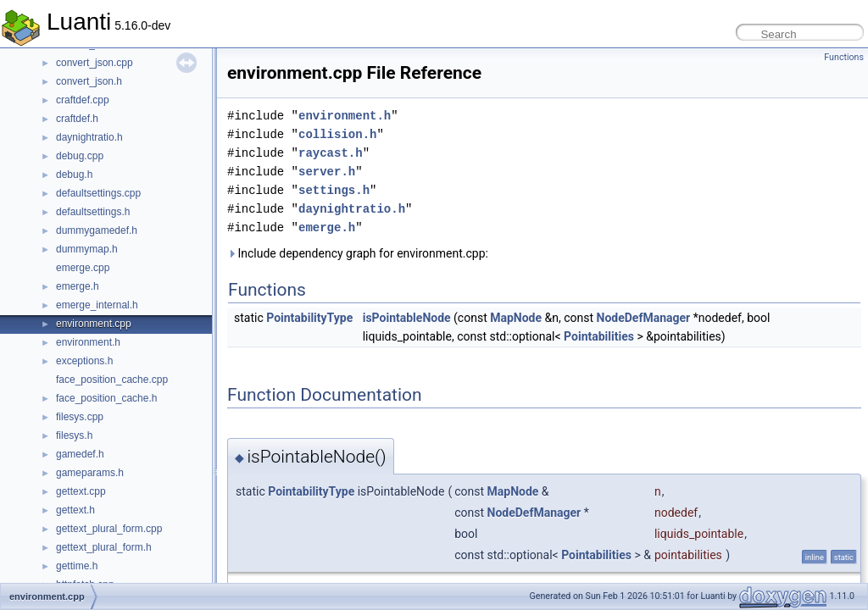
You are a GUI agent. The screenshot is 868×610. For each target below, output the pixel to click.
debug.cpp (80, 156)
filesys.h (74, 435)
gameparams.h (90, 473)
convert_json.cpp (95, 63)
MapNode (516, 318)
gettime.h (77, 566)
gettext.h (75, 510)
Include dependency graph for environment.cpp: (358, 253)
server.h (327, 172)
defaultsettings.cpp (98, 193)
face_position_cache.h (106, 398)
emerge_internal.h (97, 305)
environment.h (88, 342)
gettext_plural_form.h (104, 547)
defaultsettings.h (93, 212)
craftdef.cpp (83, 100)
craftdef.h (77, 119)
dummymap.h (87, 249)
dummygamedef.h (97, 230)
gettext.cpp (81, 491)
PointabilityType (309, 318)
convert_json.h (89, 81)
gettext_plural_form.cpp (109, 529)
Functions (844, 57)
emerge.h (78, 286)
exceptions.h (84, 361)
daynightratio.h (89, 137)
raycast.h (331, 153)
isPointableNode (407, 318)
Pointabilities (599, 336)
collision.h (337, 134)
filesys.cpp (80, 417)
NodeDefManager (644, 318)
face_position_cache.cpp (112, 380)
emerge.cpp (83, 268)
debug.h (74, 175)
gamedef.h (80, 454)
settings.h (334, 190)
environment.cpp (94, 324)
